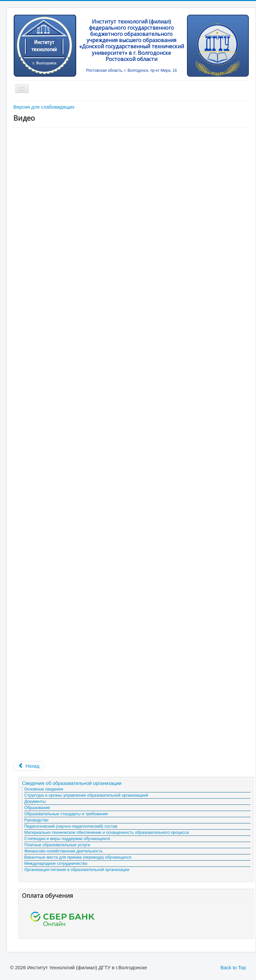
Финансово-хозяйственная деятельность (63, 851)
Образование (37, 808)
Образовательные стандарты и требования (66, 814)
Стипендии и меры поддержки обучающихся (67, 839)
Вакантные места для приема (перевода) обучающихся (78, 857)
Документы (35, 801)
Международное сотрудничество (56, 863)
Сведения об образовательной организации (72, 783)
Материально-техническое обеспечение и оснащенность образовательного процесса (106, 832)
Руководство (36, 820)
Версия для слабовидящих (44, 107)
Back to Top (233, 967)
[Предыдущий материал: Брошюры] (29, 766)
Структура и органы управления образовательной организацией (86, 795)
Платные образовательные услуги (57, 845)
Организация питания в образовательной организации (77, 870)
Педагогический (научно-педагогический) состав (71, 826)
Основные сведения (43, 789)
